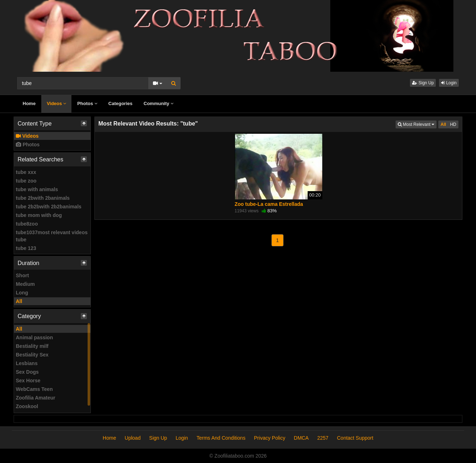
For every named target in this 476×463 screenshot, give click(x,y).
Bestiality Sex (32, 355)
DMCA (301, 438)
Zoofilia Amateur (36, 398)
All (19, 301)
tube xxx (26, 172)
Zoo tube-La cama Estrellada (269, 204)
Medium (25, 284)
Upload (132, 438)
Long (22, 293)
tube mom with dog (39, 215)
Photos (87, 103)
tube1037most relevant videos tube (52, 236)
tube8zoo (27, 224)
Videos (56, 103)
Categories (120, 103)
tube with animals (37, 189)
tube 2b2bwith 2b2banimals (49, 207)
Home (29, 103)
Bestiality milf (32, 346)
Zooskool (27, 406)
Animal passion (34, 337)
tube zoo (26, 181)
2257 (323, 438)
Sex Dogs (27, 372)
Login (449, 83)
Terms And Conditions (221, 438)
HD (453, 124)
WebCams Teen (34, 389)
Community (158, 103)
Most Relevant (417, 124)
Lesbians (27, 363)
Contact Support (355, 438)
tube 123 (26, 248)
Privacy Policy (270, 438)
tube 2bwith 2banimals (43, 198)
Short (22, 275)
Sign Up (423, 83)
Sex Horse (28, 381)
